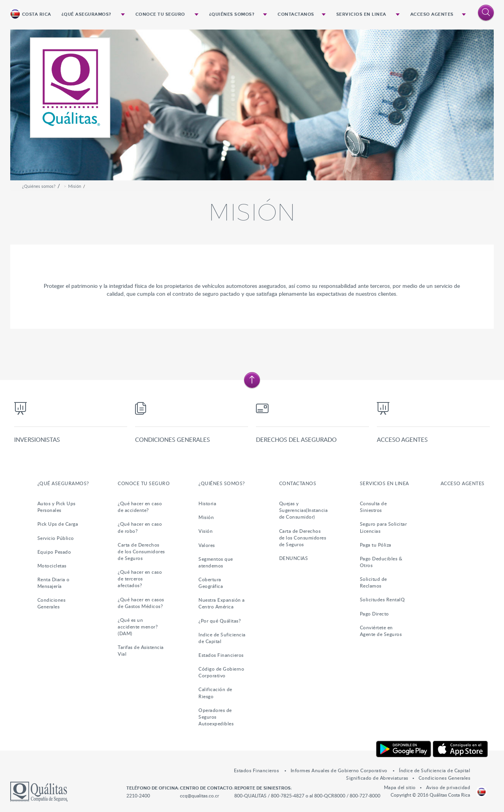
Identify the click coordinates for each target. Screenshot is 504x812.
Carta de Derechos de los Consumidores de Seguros (141, 551)
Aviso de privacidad (448, 787)
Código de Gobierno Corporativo (221, 672)
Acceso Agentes (432, 14)
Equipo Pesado (54, 552)
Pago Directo (374, 614)
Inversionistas (37, 439)
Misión (75, 186)
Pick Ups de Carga (58, 524)
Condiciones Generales (172, 439)
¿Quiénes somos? (232, 14)
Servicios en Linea (361, 14)
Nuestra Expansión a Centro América (222, 603)
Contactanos (296, 14)
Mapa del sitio (400, 787)
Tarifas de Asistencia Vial (141, 650)
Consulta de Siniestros (373, 507)
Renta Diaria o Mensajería (54, 583)
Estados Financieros (221, 655)
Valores (207, 545)
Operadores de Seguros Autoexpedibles (216, 717)
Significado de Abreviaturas (377, 778)
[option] (252, 105)
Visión (206, 531)
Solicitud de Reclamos (373, 582)
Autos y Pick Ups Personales (57, 507)
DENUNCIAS (294, 558)
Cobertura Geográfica (211, 583)
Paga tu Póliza (376, 545)
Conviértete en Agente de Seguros (381, 631)
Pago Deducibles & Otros (381, 562)
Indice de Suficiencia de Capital (222, 638)
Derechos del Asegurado (296, 439)
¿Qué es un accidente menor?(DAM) (138, 627)
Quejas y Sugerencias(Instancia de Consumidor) (304, 510)
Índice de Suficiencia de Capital (435, 770)
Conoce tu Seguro (160, 14)
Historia (207, 503)
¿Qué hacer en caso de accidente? (140, 507)
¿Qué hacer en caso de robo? (140, 527)
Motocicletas (52, 565)
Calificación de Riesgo (215, 692)
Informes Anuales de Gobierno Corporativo (340, 770)
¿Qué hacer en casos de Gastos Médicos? (141, 603)
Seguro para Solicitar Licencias (384, 527)
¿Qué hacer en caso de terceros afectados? (140, 578)
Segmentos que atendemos (216, 562)
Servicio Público (56, 538)
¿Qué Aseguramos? (86, 14)
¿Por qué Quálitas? (220, 621)
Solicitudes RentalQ (383, 599)
